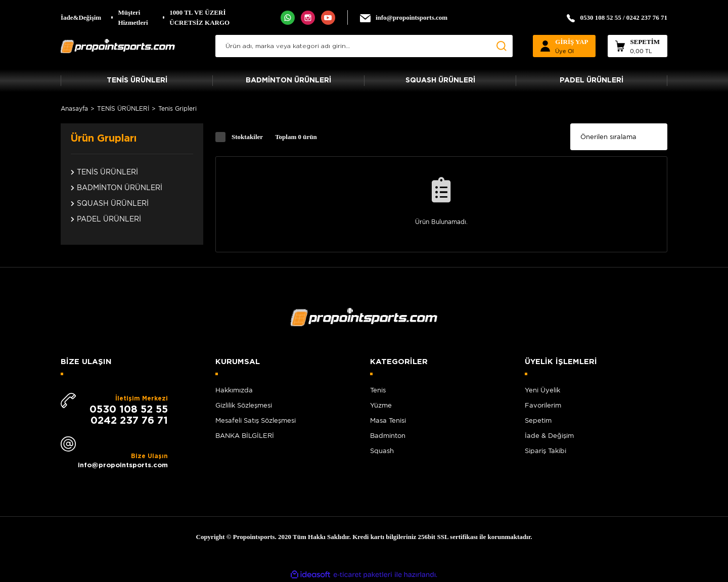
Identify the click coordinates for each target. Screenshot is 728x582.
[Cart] (638, 46)
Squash (382, 451)
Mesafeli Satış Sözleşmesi (256, 420)
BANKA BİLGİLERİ (245, 436)
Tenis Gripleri (177, 108)
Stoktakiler (247, 137)
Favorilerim (543, 405)
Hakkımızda (234, 390)
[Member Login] (564, 46)
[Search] (364, 46)
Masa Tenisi (388, 420)
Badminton (388, 436)
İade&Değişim (81, 17)
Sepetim (538, 420)
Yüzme (381, 405)
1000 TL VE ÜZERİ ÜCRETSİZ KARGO (199, 17)
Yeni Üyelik (542, 390)
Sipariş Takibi (545, 451)
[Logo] (118, 46)
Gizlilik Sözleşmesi (244, 405)
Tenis (378, 390)
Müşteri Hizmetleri (133, 17)
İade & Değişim (549, 436)
